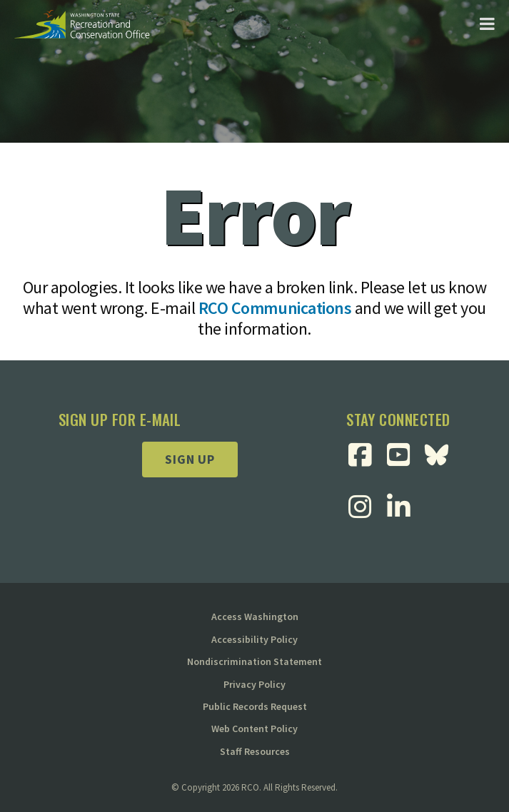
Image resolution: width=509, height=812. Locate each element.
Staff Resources (255, 751)
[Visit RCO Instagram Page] (365, 507)
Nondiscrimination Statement (254, 661)
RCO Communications (275, 308)
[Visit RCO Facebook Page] (365, 455)
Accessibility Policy (254, 639)
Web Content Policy (254, 729)
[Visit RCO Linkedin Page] (404, 507)
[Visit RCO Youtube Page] (404, 455)
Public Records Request (255, 706)
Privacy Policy (254, 684)
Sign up (190, 459)
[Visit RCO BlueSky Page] (442, 455)
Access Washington (255, 616)
